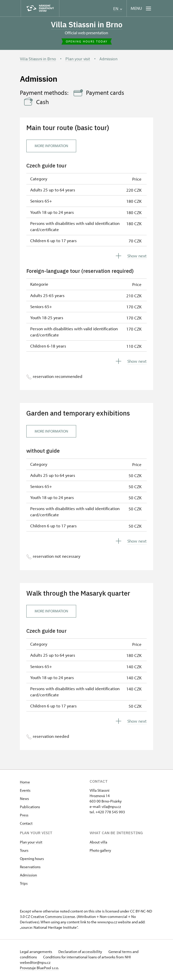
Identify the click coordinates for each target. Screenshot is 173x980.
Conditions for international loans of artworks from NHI (88, 957)
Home (25, 782)
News (24, 799)
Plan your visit (31, 842)
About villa (98, 842)
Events (25, 791)
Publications (30, 807)
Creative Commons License (53, 917)
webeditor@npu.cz (35, 963)
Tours (24, 851)
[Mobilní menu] (141, 8)
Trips (24, 884)
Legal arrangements (36, 952)
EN (118, 9)
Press (24, 815)
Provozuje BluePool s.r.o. (39, 968)
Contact (26, 823)
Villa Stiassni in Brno (86, 25)
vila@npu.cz (111, 807)
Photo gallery (100, 851)
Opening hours (32, 859)
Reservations (30, 867)
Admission (28, 875)
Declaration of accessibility (81, 952)
